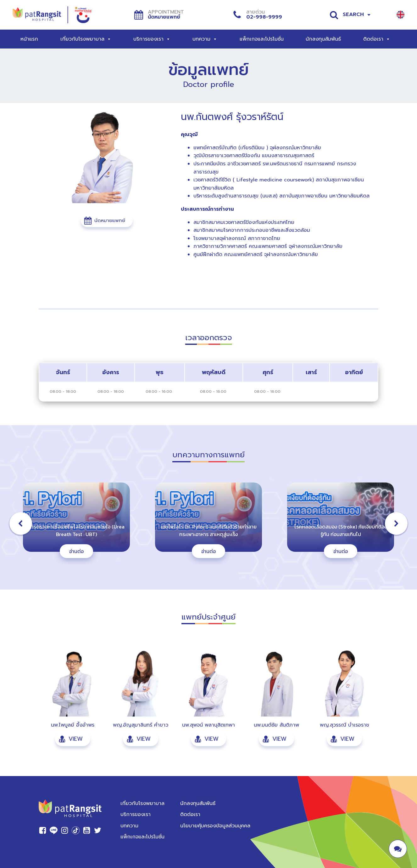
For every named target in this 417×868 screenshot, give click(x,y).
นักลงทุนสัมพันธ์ (323, 39)
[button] (107, 221)
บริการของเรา (152, 39)
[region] (208, 523)
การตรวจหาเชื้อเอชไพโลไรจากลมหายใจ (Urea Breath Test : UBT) (76, 530)
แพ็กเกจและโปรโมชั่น (262, 39)
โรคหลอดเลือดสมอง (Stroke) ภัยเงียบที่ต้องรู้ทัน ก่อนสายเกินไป (341, 530)
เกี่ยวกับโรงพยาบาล (86, 39)
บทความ (205, 39)
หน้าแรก (29, 39)
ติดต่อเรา (377, 39)
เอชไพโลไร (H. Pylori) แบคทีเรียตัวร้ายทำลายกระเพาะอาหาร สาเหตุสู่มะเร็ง (209, 530)
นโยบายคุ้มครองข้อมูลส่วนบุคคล (215, 826)
